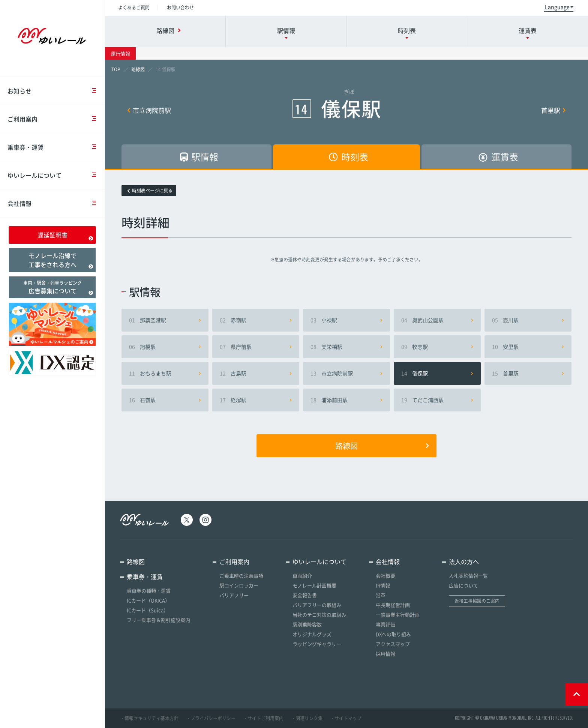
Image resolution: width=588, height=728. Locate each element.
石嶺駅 (165, 400)
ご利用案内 (56, 119)
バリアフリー (234, 595)
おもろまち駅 (165, 373)
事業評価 (385, 624)
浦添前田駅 (346, 400)
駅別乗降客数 (307, 624)
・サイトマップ (346, 718)
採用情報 (385, 654)
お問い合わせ (180, 8)
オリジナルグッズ (312, 634)
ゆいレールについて (56, 175)
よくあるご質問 (134, 8)
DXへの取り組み (393, 634)
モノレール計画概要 (314, 585)
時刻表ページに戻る (150, 191)
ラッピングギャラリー (317, 644)
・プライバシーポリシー (211, 718)
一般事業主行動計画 (398, 615)
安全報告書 (305, 595)
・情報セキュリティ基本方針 (149, 718)
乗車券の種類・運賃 (149, 591)
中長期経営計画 (393, 605)
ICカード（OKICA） (148, 600)
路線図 (382, 446)
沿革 (381, 595)
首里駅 (553, 110)
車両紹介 (302, 576)
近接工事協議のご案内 (477, 601)
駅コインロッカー (239, 585)
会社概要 (385, 576)
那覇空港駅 (165, 320)
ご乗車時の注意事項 (241, 576)
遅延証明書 (65, 236)
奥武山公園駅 (437, 320)
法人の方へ (464, 561)
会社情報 (56, 203)
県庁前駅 (256, 347)
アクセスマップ (393, 644)
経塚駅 (256, 400)
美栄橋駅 (346, 347)
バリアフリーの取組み (317, 605)
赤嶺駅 (256, 320)
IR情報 (383, 585)
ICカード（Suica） (148, 610)
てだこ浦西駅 (437, 400)
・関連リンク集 (307, 718)
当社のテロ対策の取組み (319, 615)
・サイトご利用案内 (263, 718)
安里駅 (528, 347)
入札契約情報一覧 (468, 576)
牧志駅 (437, 347)
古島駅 (256, 373)
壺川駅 (528, 320)
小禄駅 (346, 320)
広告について (463, 585)
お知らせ (56, 91)
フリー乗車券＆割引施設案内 (158, 620)
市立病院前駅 (149, 110)
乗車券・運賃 (56, 147)
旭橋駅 (165, 347)
